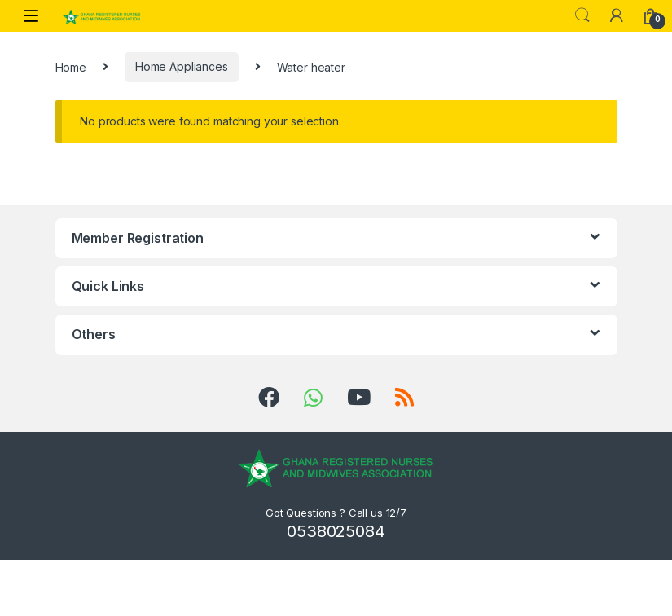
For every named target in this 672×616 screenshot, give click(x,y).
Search (582, 15)
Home (71, 66)
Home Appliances (182, 66)
